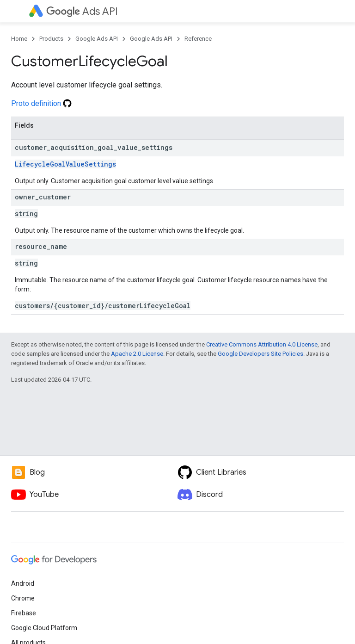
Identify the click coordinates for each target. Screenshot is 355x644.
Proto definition (41, 103)
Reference (198, 39)
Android (23, 583)
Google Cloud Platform (44, 628)
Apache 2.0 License (137, 354)
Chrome (23, 598)
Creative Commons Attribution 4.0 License (262, 344)
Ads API (82, 11)
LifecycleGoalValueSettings (65, 164)
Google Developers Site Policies (260, 354)
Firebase (24, 613)
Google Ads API (97, 39)
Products (51, 39)
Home (19, 39)
